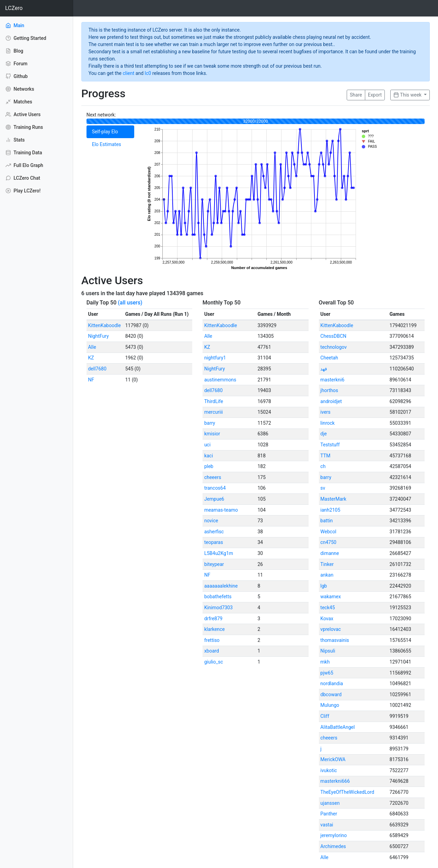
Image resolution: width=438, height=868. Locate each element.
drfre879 (213, 619)
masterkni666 (335, 781)
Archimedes (333, 846)
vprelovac (331, 629)
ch (323, 466)
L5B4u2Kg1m (219, 553)
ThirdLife (214, 401)
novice (211, 521)
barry (210, 423)
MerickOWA (333, 759)
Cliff (325, 716)
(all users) (130, 303)
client (128, 73)
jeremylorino (333, 835)
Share (356, 95)
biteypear (214, 564)
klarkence (215, 629)
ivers (325, 412)
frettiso (212, 640)
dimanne (330, 553)
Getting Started (26, 38)
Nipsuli (328, 651)
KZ (91, 358)
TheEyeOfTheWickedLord (347, 792)
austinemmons (220, 380)
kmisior (212, 434)
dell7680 (97, 369)
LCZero (14, 8)
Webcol (328, 532)
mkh (325, 662)
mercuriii (214, 412)
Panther (329, 814)
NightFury (98, 336)
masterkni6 (332, 380)
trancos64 (215, 488)
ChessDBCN (333, 336)
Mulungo (330, 705)
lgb (324, 586)
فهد (324, 369)
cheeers (213, 477)
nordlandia (332, 683)
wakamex (331, 597)
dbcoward (331, 694)
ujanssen (330, 803)
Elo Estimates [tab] (107, 144)
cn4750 (328, 542)
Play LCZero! (23, 191)
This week (408, 95)
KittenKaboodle (104, 325)
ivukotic (328, 770)
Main (24, 25)
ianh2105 (330, 510)
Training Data (24, 153)
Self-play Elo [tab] (105, 132)
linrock (327, 423)
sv (323, 488)
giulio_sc (214, 662)
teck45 (327, 608)
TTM (325, 456)
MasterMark (333, 499)
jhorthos (329, 390)
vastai (327, 825)
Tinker (327, 564)
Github (17, 76)
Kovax (327, 619)
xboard (212, 651)
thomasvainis (335, 640)
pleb (209, 466)
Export (375, 95)
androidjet (331, 401)
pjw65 (327, 673)
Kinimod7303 (218, 608)
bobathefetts (218, 597)
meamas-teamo (221, 510)
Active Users (23, 114)
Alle (92, 347)
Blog (14, 51)
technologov (333, 347)
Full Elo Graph (24, 165)
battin (326, 521)
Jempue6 (214, 499)
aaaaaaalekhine (221, 586)
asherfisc (214, 532)
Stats (15, 140)
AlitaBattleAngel (337, 727)
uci (207, 445)
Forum (16, 64)
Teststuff (330, 445)
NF (91, 380)
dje (324, 434)
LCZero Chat (23, 178)
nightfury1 (215, 358)
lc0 (148, 73)
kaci (209, 456)
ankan (327, 575)
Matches (19, 102)
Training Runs (24, 127)
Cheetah (329, 358)
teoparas (214, 542)
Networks (20, 89)
